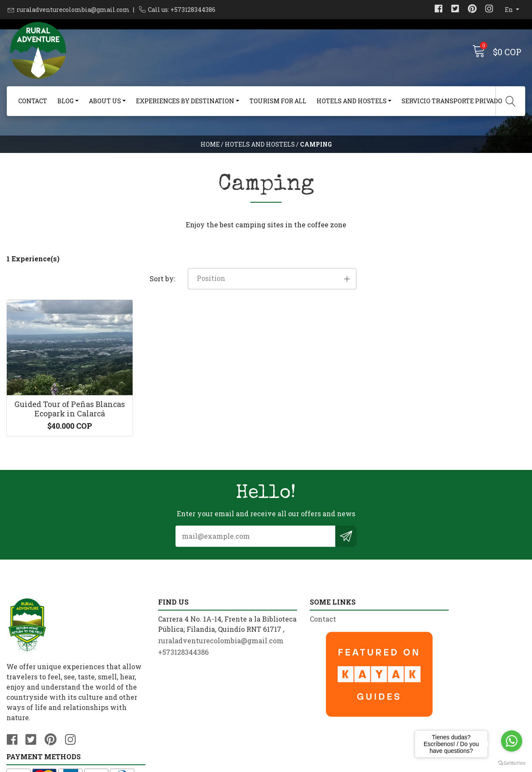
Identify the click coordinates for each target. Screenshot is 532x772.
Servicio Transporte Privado (452, 101)
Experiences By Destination (185, 101)
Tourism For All (278, 101)
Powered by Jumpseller (333, 763)
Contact (33, 101)
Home (210, 146)
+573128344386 (165, 672)
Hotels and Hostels (352, 101)
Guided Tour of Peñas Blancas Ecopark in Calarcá (66, 398)
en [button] (509, 10)
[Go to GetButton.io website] (512, 763)
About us (105, 101)
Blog (65, 101)
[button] (443, 266)
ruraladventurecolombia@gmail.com (73, 10)
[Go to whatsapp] (512, 741)
